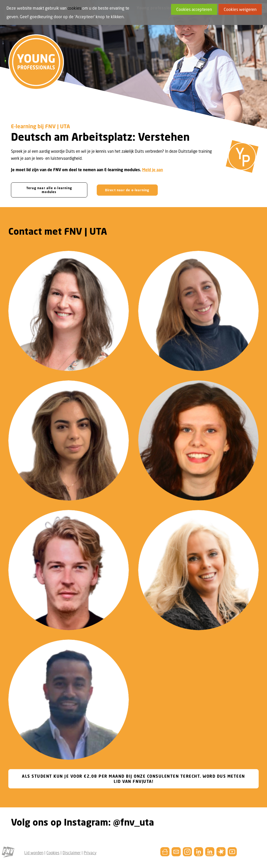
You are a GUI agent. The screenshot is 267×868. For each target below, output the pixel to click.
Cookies (53, 852)
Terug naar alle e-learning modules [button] (50, 190)
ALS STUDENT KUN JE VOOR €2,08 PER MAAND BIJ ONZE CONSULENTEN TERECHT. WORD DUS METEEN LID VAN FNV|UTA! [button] (134, 779)
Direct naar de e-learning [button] (127, 190)
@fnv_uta (134, 822)
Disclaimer (72, 852)
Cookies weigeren (240, 9)
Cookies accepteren (194, 9)
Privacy (90, 852)
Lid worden (34, 852)
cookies (74, 8)
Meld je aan (153, 170)
